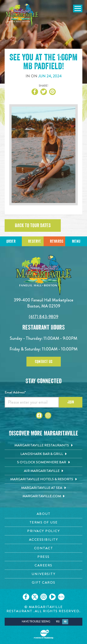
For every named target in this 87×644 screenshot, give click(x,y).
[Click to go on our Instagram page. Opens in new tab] (44, 597)
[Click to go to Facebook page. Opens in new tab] (39, 415)
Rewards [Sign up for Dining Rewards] (57, 241)
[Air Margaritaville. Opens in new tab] (43, 471)
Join (71, 402)
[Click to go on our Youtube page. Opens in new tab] (52, 597)
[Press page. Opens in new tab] (43, 557)
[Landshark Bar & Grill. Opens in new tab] (43, 454)
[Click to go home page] (22, 15)
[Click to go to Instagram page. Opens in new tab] (48, 415)
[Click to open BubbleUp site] (44, 634)
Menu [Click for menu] (76, 241)
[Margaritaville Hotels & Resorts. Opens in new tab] (43, 479)
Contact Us (44, 362)
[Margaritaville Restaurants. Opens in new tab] (43, 445)
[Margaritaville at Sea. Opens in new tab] (43, 488)
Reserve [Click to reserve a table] (35, 241)
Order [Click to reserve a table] (11, 241)
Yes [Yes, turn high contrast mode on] (58, 622)
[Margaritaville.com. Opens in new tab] (43, 496)
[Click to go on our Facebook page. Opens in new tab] (26, 597)
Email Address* (15, 392)
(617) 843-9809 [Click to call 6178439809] (43, 317)
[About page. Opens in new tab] (43, 514)
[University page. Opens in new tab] (43, 574)
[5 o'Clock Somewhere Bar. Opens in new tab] (43, 462)
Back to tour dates (33, 226)
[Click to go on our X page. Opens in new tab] (35, 597)
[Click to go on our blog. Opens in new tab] (61, 597)
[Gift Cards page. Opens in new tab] (43, 583)
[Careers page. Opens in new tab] (43, 565)
